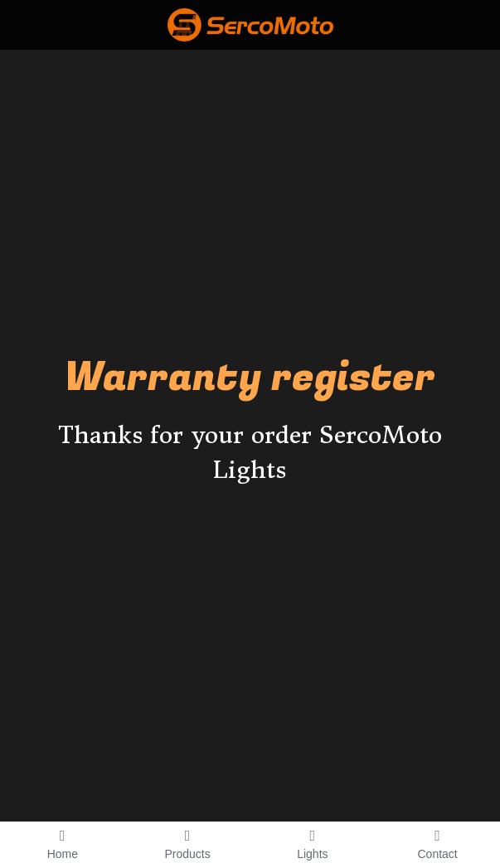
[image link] (250, 24)
